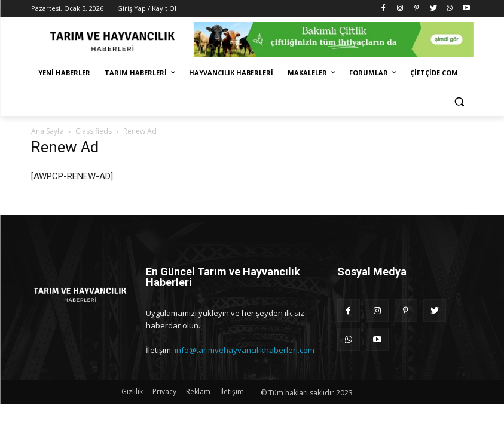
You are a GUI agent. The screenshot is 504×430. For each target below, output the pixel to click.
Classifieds (94, 131)
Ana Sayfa (48, 131)
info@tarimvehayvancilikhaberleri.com (245, 350)
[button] (459, 102)
